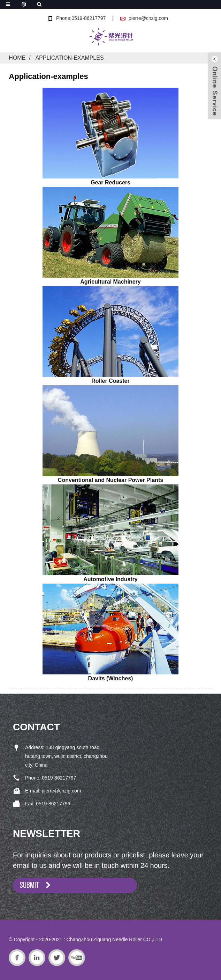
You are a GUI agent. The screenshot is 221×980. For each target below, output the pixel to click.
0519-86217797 (59, 778)
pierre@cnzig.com (148, 18)
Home (17, 58)
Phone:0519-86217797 (81, 18)
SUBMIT (30, 885)
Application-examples (69, 58)
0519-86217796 (53, 804)
